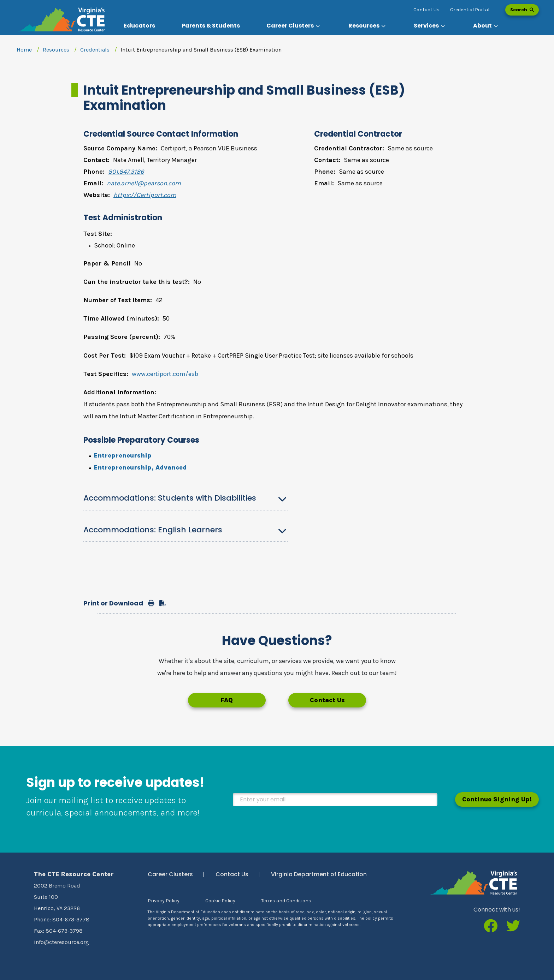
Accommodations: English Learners (153, 530)
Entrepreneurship (123, 455)
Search (522, 10)
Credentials (95, 50)
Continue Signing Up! (497, 799)
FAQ (227, 700)
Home (24, 50)
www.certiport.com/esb (165, 374)
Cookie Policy (220, 901)
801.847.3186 (126, 172)
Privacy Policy (164, 901)
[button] (294, 26)
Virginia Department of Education (319, 874)
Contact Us (426, 10)
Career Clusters (170, 874)
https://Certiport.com (145, 195)
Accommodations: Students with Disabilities (170, 498)
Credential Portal (470, 10)
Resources (56, 50)
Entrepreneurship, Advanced (140, 467)
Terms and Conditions (286, 901)
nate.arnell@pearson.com (144, 183)
